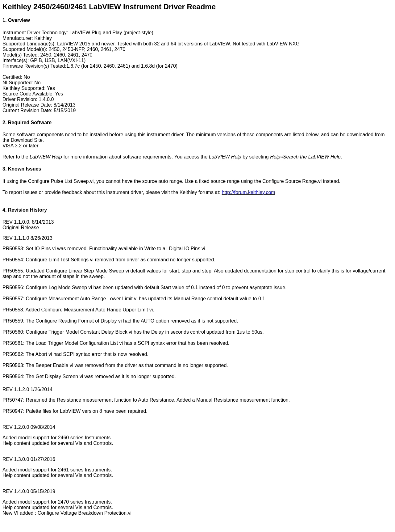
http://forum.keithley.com (249, 192)
